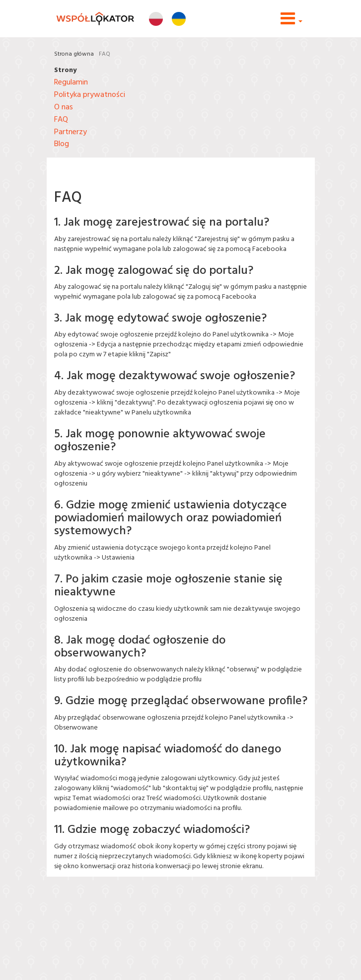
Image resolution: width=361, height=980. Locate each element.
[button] (291, 23)
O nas (64, 107)
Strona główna (74, 54)
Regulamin (71, 82)
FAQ (105, 54)
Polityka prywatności (90, 95)
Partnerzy (71, 132)
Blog (62, 144)
